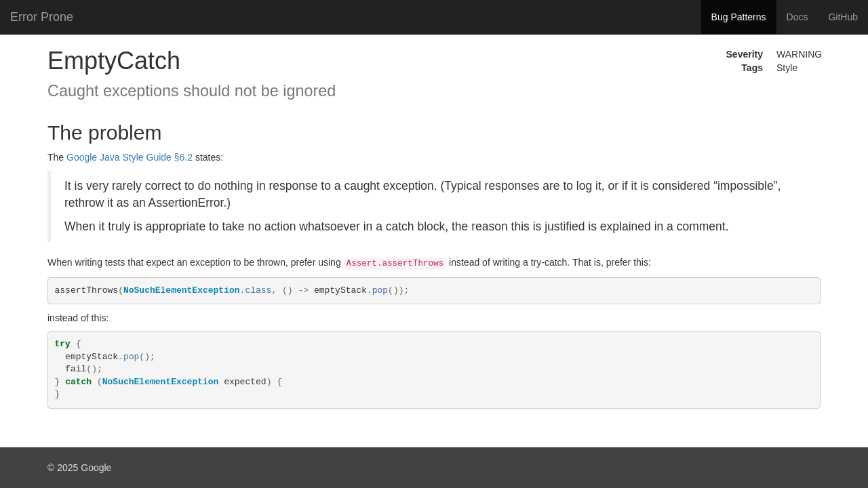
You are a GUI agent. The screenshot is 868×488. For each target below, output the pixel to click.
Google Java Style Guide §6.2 (130, 157)
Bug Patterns (739, 17)
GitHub (843, 17)
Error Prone (42, 17)
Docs (797, 17)
